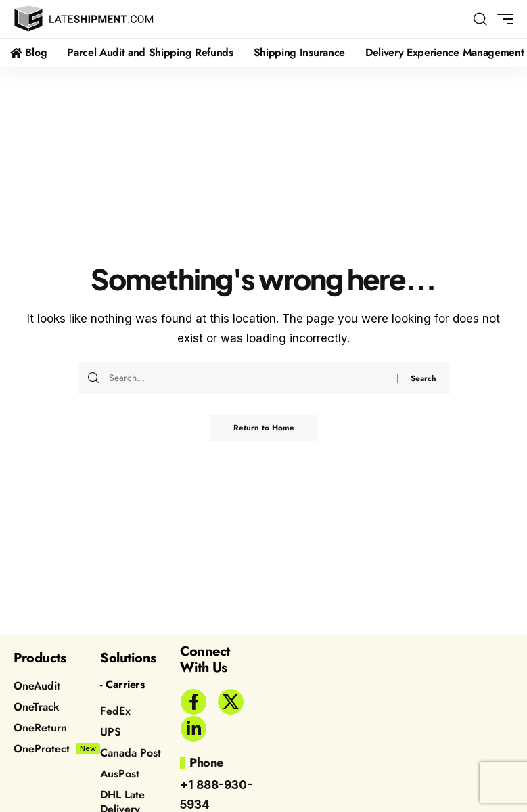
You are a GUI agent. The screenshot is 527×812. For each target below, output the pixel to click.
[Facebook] (193, 702)
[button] (480, 19)
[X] (231, 702)
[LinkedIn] (193, 729)
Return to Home (264, 428)
